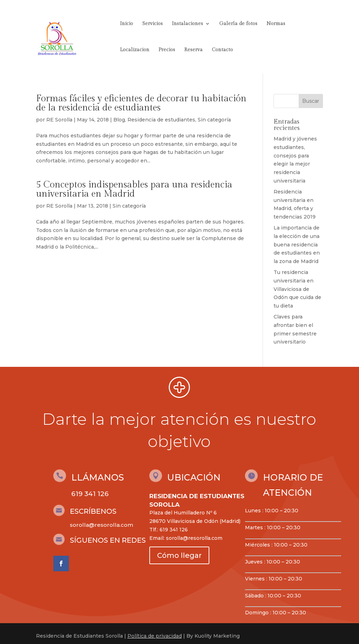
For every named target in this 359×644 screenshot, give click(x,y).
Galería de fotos (238, 24)
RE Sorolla (59, 120)
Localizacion (135, 50)
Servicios (152, 24)
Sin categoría (214, 120)
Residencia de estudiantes (161, 120)
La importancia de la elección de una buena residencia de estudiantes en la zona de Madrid (297, 245)
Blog (119, 120)
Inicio (127, 24)
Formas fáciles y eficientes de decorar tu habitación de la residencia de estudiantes (141, 103)
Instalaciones (187, 24)
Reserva (193, 50)
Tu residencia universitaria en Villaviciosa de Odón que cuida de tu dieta (297, 289)
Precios (167, 50)
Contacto (222, 50)
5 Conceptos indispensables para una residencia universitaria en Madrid (134, 189)
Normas (276, 24)
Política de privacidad (155, 636)
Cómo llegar (179, 555)
